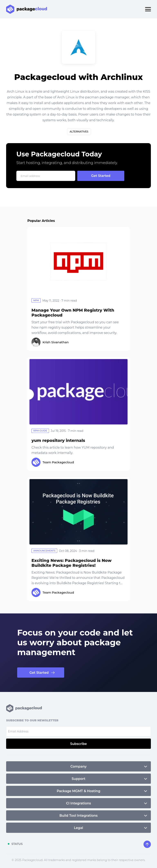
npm (36, 300)
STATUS (17, 844)
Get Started (39, 673)
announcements (44, 551)
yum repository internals (58, 440)
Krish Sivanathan (56, 342)
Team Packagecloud (58, 462)
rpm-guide (40, 431)
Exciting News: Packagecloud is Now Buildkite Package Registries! (72, 563)
